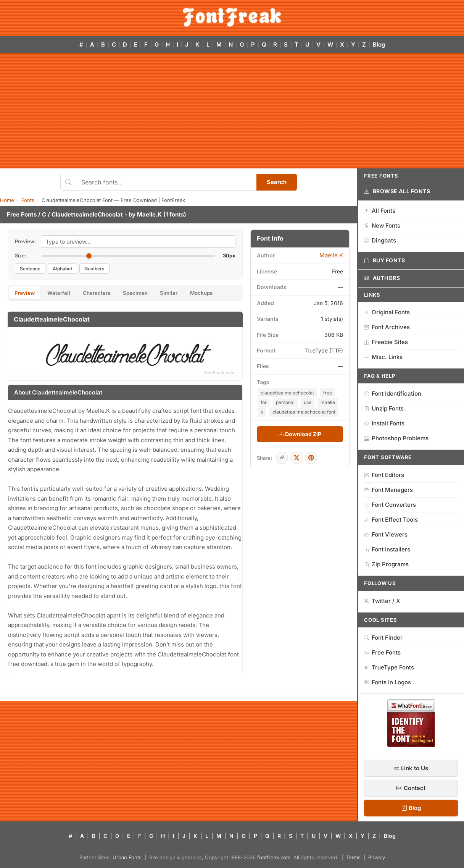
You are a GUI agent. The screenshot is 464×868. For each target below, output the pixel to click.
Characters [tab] (105, 293)
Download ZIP (300, 434)
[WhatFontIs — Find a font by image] (411, 745)
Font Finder (383, 638)
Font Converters (390, 505)
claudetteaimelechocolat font (304, 412)
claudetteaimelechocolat (287, 393)
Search (277, 182)
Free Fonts (22, 214)
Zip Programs (386, 564)
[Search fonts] (166, 182)
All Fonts (380, 211)
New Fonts (382, 225)
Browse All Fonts (397, 191)
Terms (353, 857)
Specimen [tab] (148, 293)
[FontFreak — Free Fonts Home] (232, 17)
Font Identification (393, 394)
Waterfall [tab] (64, 293)
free (328, 393)
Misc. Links (383, 357)
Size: (21, 255)
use (308, 402)
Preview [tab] (27, 293)
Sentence (30, 269)
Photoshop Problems (396, 438)
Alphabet (62, 269)
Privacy (377, 857)
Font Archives (387, 327)
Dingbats (380, 240)
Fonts (28, 200)
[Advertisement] (232, 111)
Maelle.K (149, 214)
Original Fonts (387, 312)
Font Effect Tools (391, 520)
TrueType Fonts (389, 667)
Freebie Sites (386, 342)
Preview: (25, 241)
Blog (379, 44)
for (264, 402)
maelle (328, 402)
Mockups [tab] (222, 293)
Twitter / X (382, 601)
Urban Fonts (127, 857)
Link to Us (411, 768)
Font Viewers (386, 534)
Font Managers (388, 490)
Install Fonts (384, 423)
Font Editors (384, 475)
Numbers (94, 269)
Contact (411, 788)
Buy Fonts (385, 260)
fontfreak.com (274, 857)
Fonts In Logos (387, 682)
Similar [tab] (185, 293)
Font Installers (387, 549)
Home (7, 200)
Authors (382, 278)
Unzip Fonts (384, 408)
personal (285, 402)
